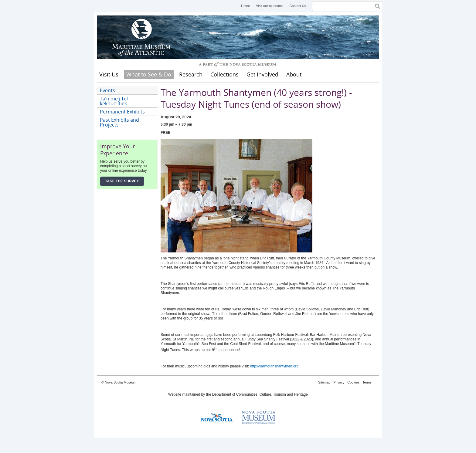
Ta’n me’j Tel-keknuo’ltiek (115, 101)
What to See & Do (149, 74)
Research (191, 74)
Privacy (339, 382)
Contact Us (298, 6)
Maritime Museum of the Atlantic (142, 37)
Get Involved (262, 74)
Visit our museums (270, 6)
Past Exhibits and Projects (119, 122)
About (294, 74)
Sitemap (324, 382)
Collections (224, 74)
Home (245, 6)
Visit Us (109, 74)
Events (107, 90)
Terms (367, 382)
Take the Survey (122, 181)
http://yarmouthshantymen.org (274, 366)
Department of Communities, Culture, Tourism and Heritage (260, 394)
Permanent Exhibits (122, 112)
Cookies (353, 382)
